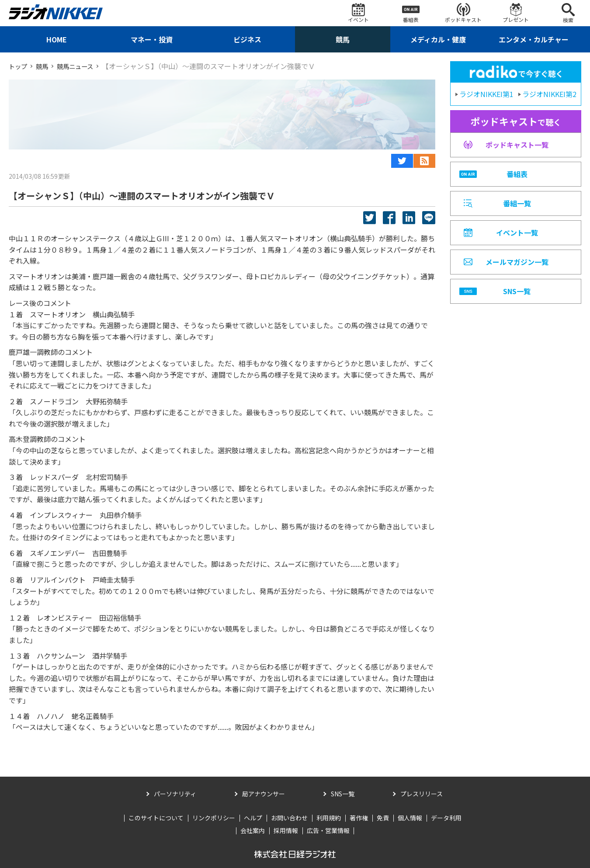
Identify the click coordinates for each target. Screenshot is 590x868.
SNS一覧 (343, 794)
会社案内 (253, 830)
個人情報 (410, 818)
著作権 (359, 818)
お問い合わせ (289, 818)
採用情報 (286, 830)
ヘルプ (253, 818)
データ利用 (446, 818)
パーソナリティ (175, 794)
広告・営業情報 (328, 830)
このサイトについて (156, 818)
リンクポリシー (214, 818)
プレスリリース (422, 794)
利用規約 (329, 818)
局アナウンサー (264, 794)
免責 (383, 818)
